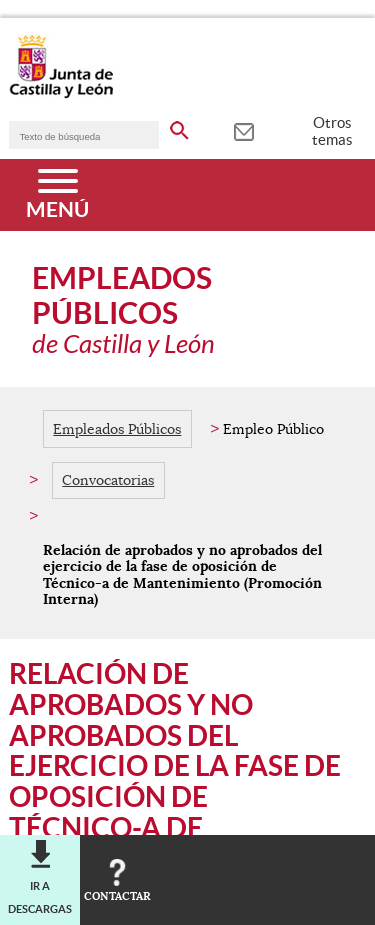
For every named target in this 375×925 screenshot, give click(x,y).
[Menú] (57, 195)
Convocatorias (108, 480)
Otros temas (332, 131)
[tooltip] (243, 130)
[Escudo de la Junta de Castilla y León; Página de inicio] (61, 94)
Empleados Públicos (117, 429)
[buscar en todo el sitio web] (179, 127)
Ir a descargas (40, 897)
